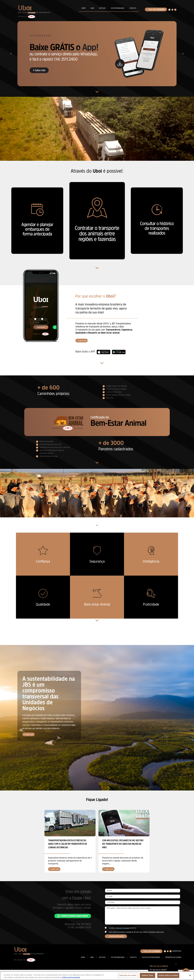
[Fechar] (190, 975)
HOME (83, 8)
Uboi (92, 957)
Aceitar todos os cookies (168, 975)
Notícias (102, 957)
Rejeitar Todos (148, 975)
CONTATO (133, 8)
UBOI (92, 8)
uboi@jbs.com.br (83, 927)
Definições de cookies (173, 957)
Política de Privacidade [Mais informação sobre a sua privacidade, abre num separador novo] (71, 977)
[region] (97, 976)
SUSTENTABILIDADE (118, 8)
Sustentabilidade (118, 957)
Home (83, 957)
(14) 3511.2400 (84, 924)
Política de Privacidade (122, 928)
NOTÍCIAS (102, 8)
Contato (133, 957)
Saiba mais (82, 341)
